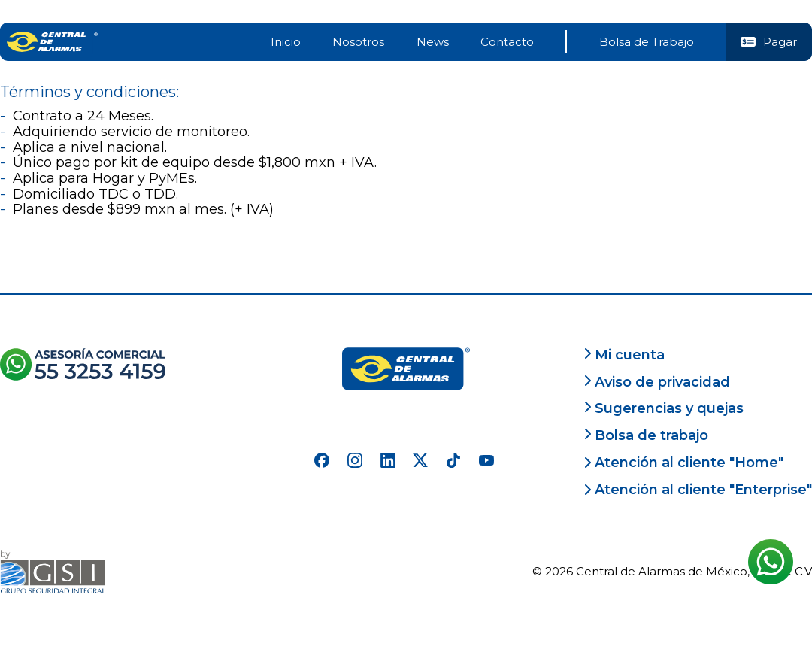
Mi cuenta (624, 355)
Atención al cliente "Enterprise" (698, 490)
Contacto (507, 42)
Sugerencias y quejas (664, 409)
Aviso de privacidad (657, 382)
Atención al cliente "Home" (683, 463)
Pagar (769, 42)
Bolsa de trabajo (646, 436)
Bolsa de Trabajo (647, 42)
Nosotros (358, 42)
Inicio (286, 42)
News (433, 42)
